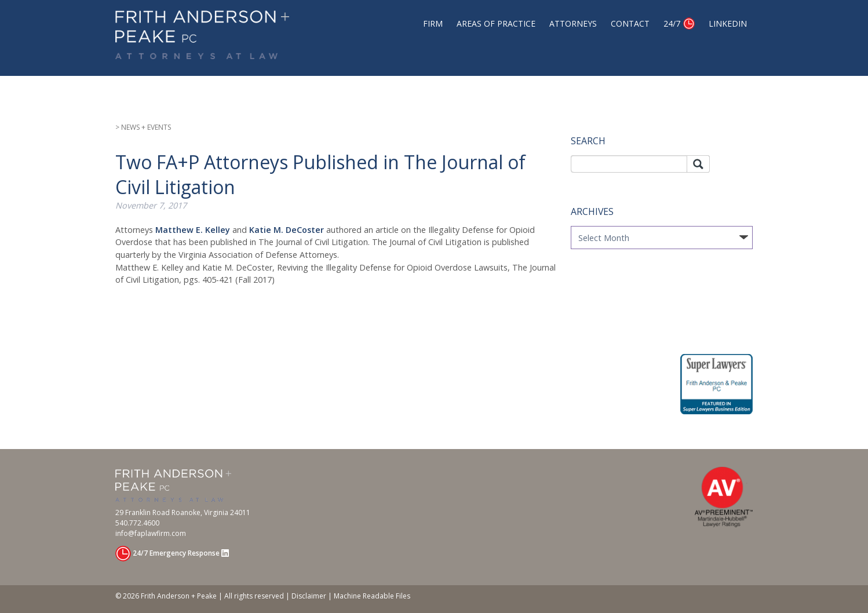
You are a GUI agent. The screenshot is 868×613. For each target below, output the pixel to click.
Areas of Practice (496, 23)
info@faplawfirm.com (151, 533)
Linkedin (728, 23)
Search (698, 164)
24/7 (672, 23)
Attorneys (573, 23)
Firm (433, 23)
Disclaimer (309, 596)
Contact (630, 23)
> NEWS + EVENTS (143, 127)
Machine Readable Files (372, 596)
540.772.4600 (137, 523)
